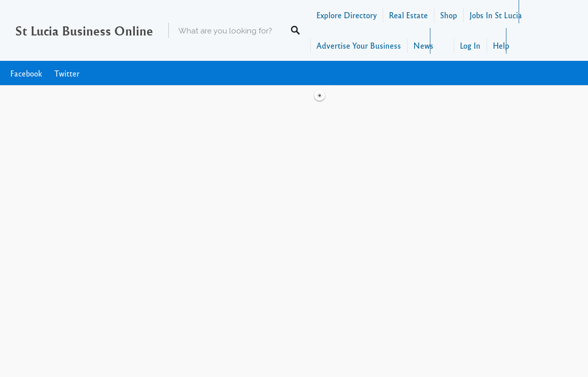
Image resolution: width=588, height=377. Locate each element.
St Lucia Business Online (84, 30)
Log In (470, 45)
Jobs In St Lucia (496, 15)
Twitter (67, 73)
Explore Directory (346, 15)
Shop (449, 15)
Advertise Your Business (359, 45)
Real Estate (408, 15)
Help (501, 45)
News (423, 45)
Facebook (26, 73)
